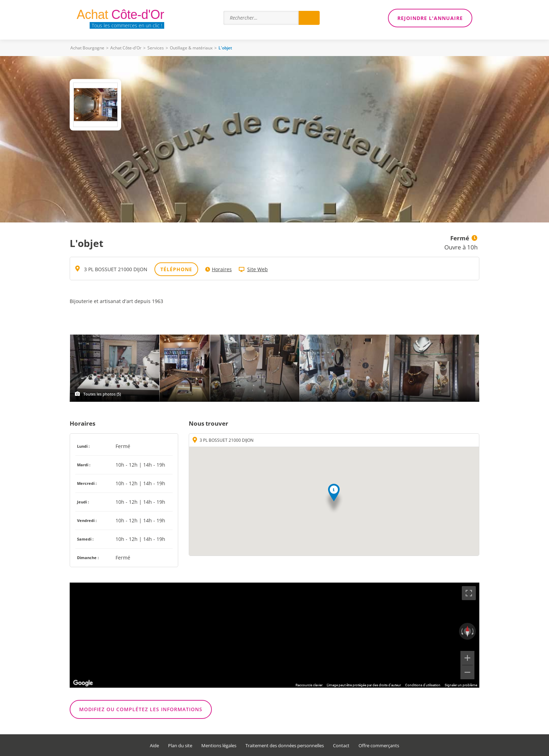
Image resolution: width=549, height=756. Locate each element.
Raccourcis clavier (309, 685)
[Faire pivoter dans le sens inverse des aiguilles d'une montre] (461, 631)
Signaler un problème (461, 685)
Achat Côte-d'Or (126, 48)
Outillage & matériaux (191, 48)
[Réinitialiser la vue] (467, 631)
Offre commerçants (379, 746)
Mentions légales (219, 746)
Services (156, 48)
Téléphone (176, 269)
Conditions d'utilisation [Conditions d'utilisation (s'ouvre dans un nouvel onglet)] (423, 685)
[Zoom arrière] (467, 672)
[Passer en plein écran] (469, 593)
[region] (274, 635)
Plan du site (180, 746)
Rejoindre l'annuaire (430, 18)
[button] (334, 499)
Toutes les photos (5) (102, 394)
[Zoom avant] (467, 658)
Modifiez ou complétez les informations (141, 709)
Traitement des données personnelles (285, 746)
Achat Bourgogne (87, 48)
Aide (154, 746)
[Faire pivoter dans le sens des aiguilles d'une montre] (473, 631)
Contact (341, 746)
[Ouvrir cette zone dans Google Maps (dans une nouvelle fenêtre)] (83, 683)
